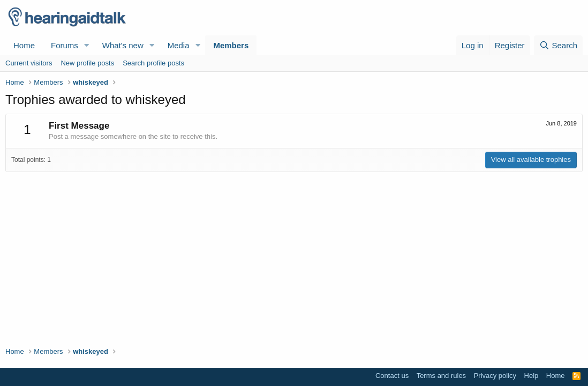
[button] (87, 45)
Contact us (392, 376)
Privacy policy (495, 376)
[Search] (558, 45)
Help (532, 376)
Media (179, 45)
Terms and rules (441, 376)
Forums (65, 45)
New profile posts (87, 63)
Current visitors (29, 63)
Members (231, 45)
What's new (123, 45)
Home (24, 45)
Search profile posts (153, 63)
